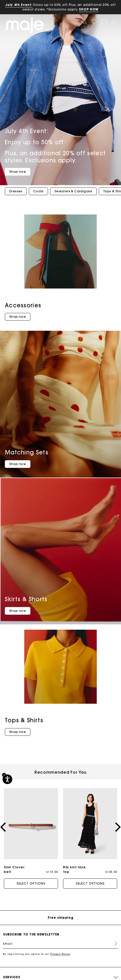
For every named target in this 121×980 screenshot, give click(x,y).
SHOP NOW (89, 9)
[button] (94, 22)
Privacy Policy (60, 954)
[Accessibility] (7, 779)
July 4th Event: (19, 5)
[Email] (60, 944)
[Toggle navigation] (114, 22)
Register (114, 944)
